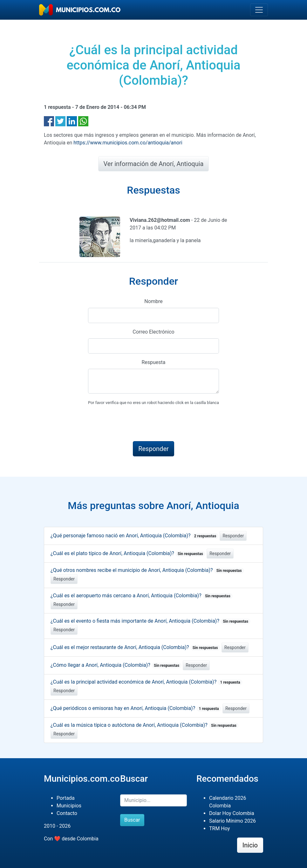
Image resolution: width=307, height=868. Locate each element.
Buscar (132, 820)
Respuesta (153, 362)
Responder (233, 536)
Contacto (67, 813)
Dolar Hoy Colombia (232, 813)
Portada (66, 798)
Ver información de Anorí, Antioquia (154, 164)
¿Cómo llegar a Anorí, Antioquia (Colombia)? (116, 665)
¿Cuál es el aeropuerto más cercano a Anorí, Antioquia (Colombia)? (142, 596)
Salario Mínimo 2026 (232, 821)
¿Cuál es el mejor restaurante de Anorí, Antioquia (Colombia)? (135, 647)
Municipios (69, 806)
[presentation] (136, 424)
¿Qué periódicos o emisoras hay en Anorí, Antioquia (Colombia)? (136, 708)
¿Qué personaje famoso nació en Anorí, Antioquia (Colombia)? (135, 536)
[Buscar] (153, 800)
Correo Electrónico (153, 332)
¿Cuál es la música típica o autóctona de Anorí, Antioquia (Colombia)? (145, 725)
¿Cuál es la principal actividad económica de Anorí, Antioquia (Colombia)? (147, 682)
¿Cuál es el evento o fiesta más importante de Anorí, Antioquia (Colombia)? (150, 621)
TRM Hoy (219, 828)
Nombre (153, 301)
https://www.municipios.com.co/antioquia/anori (128, 143)
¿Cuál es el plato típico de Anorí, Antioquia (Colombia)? (128, 553)
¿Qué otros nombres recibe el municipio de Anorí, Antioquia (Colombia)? (147, 570)
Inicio (250, 845)
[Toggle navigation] (259, 10)
